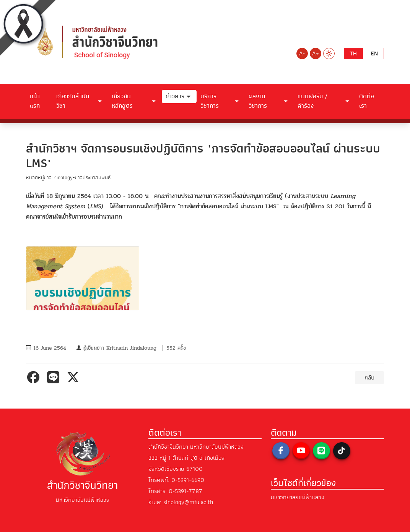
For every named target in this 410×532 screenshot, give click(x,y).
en (374, 54)
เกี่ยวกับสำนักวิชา (73, 101)
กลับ (369, 378)
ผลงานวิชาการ (258, 101)
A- (302, 54)
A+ (316, 54)
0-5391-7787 (185, 491)
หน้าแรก (35, 101)
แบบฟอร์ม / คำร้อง (313, 101)
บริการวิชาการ (210, 101)
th (353, 54)
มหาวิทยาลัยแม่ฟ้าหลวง (298, 497)
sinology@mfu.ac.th (188, 502)
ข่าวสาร (175, 96)
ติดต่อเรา (367, 101)
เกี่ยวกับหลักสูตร (122, 101)
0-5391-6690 (188, 480)
